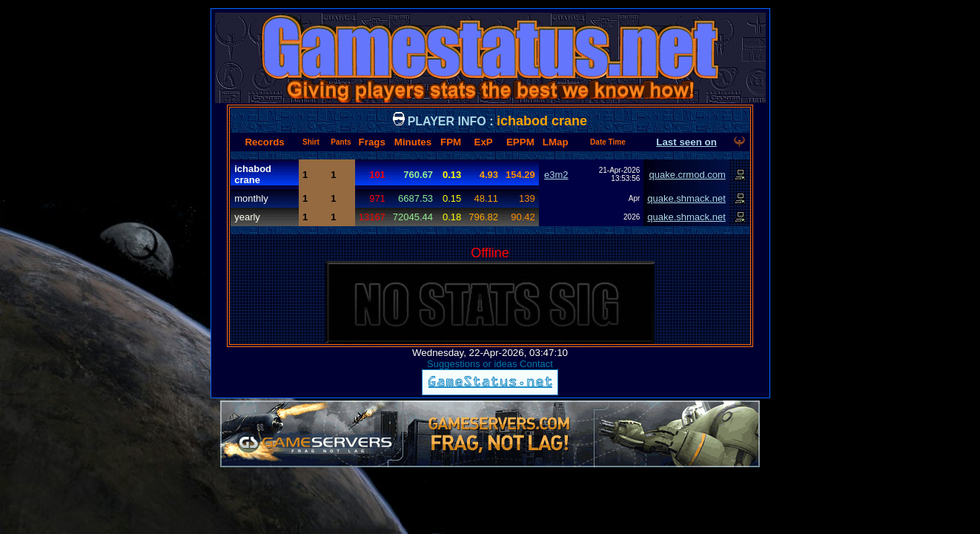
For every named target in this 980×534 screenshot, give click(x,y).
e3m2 (556, 175)
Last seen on (686, 142)
